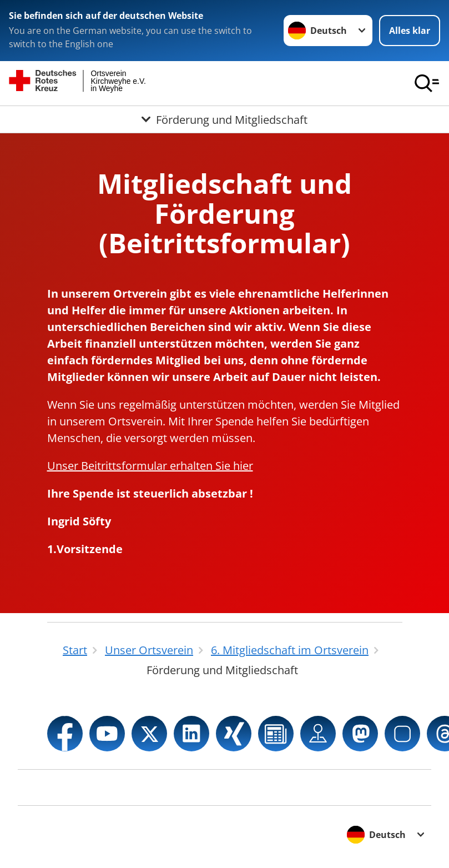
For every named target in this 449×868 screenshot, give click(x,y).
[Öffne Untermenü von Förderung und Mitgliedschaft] (224, 119)
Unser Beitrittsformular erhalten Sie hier (150, 466)
